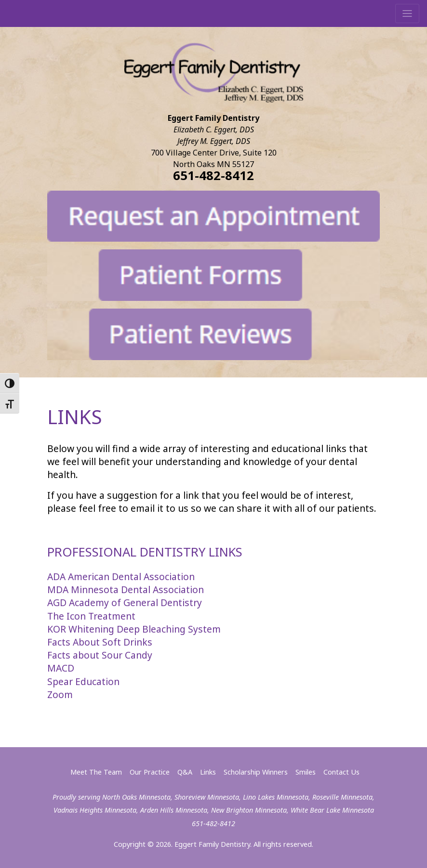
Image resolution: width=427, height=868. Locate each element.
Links (208, 772)
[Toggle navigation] (407, 13)
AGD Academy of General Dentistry (125, 602)
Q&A (185, 772)
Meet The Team (96, 772)
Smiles (306, 772)
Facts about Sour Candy (100, 655)
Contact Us (341, 772)
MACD (61, 668)
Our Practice (150, 772)
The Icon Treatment (91, 616)
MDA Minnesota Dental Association (126, 589)
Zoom (60, 694)
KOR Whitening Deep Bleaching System (134, 629)
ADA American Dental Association (121, 577)
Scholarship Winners (256, 772)
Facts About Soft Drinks (100, 642)
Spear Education (83, 681)
